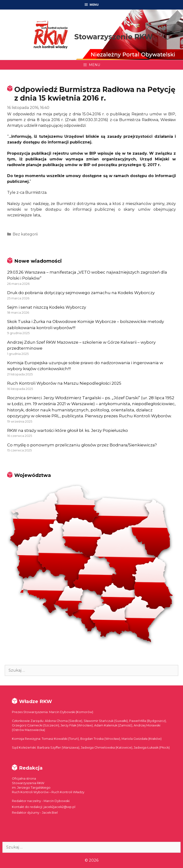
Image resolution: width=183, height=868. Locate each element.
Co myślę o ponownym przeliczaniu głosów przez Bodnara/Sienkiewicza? (82, 445)
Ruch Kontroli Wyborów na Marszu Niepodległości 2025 (64, 383)
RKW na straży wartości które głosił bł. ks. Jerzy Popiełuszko (68, 430)
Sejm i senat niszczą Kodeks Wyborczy (47, 307)
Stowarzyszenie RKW (114, 37)
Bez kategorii (25, 234)
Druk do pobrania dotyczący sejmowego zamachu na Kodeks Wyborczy (81, 293)
